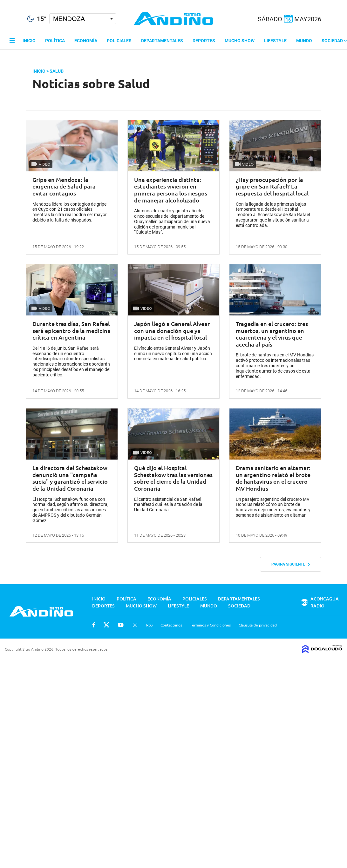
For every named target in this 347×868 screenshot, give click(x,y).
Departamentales (162, 41)
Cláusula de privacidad (258, 625)
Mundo (304, 41)
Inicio (29, 41)
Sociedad (334, 41)
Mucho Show (240, 41)
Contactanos (171, 625)
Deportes (204, 41)
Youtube (121, 625)
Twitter (106, 625)
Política (55, 41)
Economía (86, 41)
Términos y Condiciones (210, 625)
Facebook (94, 625)
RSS (149, 625)
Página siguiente (291, 564)
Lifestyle (275, 41)
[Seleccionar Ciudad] (83, 19)
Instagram (135, 625)
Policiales (119, 41)
